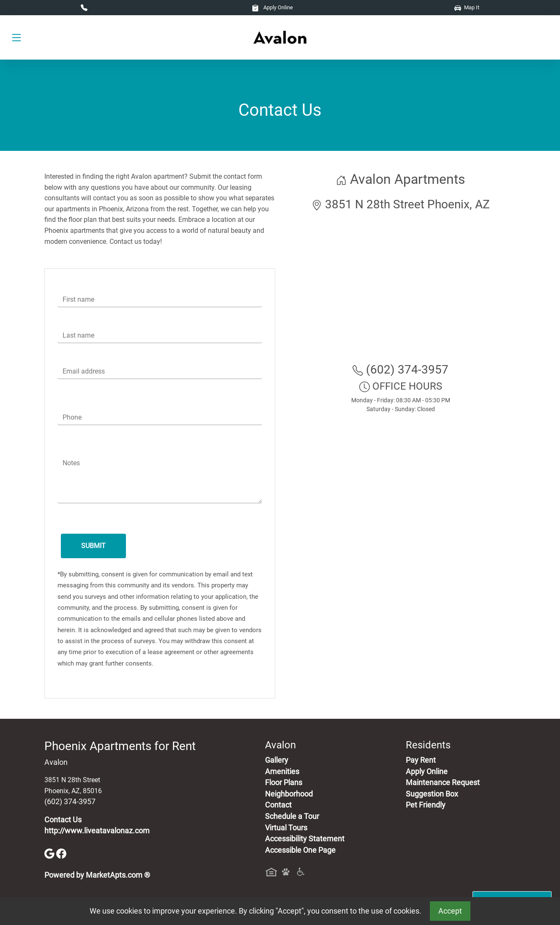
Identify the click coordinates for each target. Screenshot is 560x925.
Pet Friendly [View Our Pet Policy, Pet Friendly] (426, 805)
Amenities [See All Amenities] (282, 772)
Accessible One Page (300, 850)
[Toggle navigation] (16, 38)
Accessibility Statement (305, 839)
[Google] (50, 853)
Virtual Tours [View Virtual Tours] (286, 828)
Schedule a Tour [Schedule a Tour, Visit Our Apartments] (292, 816)
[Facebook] (61, 853)
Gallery (277, 760)
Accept (450, 911)
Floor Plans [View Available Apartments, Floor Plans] (284, 783)
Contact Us (63, 820)
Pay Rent (421, 760)
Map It (467, 7)
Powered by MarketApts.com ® (97, 875)
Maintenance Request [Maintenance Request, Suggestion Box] (443, 783)
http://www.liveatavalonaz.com (97, 831)
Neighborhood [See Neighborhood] (289, 794)
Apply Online (272, 7)
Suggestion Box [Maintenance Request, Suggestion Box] (432, 794)
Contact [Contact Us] (278, 805)
